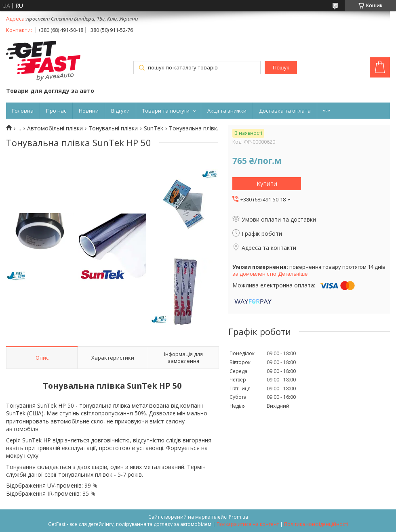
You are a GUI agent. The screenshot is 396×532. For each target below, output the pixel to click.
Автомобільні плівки (55, 128)
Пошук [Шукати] (281, 68)
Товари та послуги (166, 111)
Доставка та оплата (285, 111)
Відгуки (120, 111)
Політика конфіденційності (316, 524)
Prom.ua (238, 517)
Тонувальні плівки (113, 128)
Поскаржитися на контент (248, 524)
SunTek (154, 128)
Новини (89, 111)
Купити (267, 183)
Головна (23, 111)
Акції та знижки (227, 111)
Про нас (56, 111)
